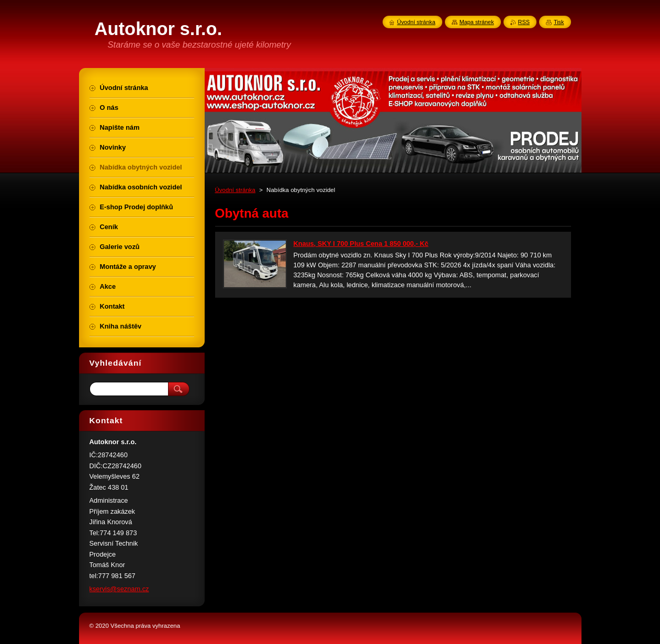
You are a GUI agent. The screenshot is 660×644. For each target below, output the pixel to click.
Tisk (559, 22)
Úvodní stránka (235, 190)
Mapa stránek (477, 22)
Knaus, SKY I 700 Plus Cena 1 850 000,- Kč (361, 244)
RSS (524, 22)
